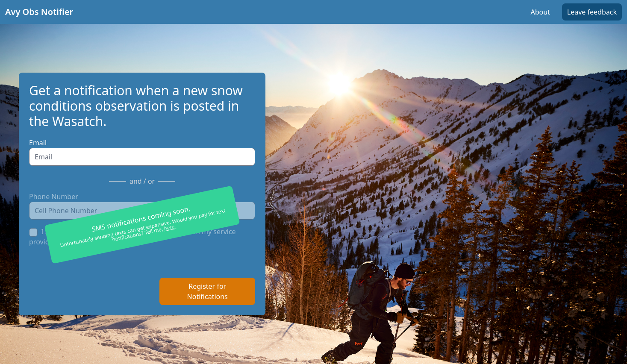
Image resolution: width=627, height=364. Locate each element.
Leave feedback (592, 12)
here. (170, 227)
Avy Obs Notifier (39, 12)
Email (38, 143)
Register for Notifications (208, 291)
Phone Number (54, 197)
